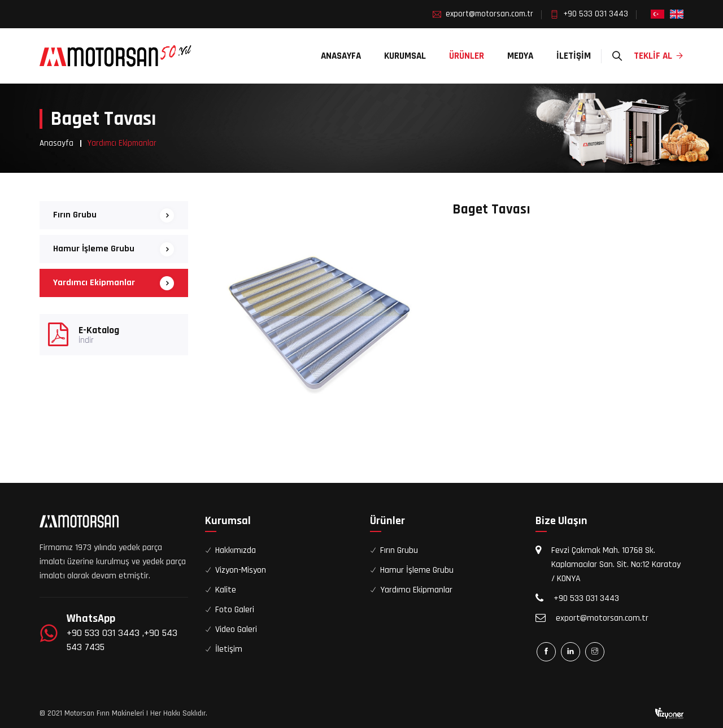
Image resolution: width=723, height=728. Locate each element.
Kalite (226, 590)
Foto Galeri (235, 610)
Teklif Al (658, 56)
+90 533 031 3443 (596, 14)
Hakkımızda (236, 550)
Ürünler (467, 56)
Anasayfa (341, 56)
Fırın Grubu (75, 215)
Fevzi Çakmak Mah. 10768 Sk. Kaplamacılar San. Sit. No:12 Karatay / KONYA (616, 564)
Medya (520, 56)
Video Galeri (236, 629)
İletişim (574, 56)
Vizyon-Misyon (241, 570)
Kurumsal (405, 56)
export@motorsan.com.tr (489, 14)
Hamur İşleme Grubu (94, 249)
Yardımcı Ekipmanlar (94, 283)
